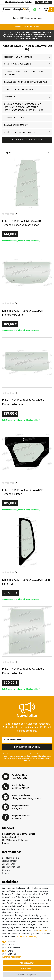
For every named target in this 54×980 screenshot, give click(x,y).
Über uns (6, 870)
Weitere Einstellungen (12, 957)
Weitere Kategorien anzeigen (27, 140)
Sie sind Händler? (44, 2)
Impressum (42, 931)
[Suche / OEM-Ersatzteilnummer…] (28, 18)
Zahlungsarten (9, 864)
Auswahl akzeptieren (27, 975)
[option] (27, 27)
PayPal (10, 951)
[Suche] (49, 18)
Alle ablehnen (27, 969)
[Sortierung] (27, 153)
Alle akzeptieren (27, 963)
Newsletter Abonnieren (27, 747)
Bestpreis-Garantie (11, 858)
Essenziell (11, 942)
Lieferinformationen (11, 867)
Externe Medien (14, 948)
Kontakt (6, 873)
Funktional (12, 954)
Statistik (10, 945)
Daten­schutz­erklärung (27, 937)
